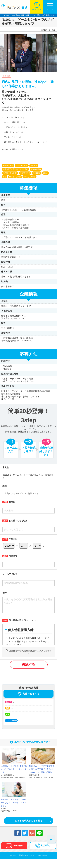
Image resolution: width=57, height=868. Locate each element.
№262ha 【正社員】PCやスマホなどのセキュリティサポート (14, 779)
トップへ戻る (51, 840)
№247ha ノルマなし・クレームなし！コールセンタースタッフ (14, 812)
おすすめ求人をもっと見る (29, 830)
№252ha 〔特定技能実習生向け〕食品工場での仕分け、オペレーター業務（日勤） (42, 779)
